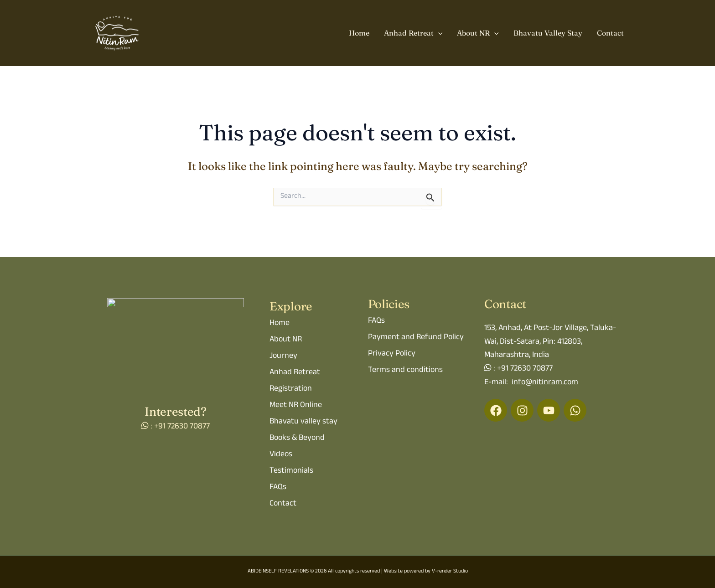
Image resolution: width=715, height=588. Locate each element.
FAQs (278, 488)
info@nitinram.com (545, 383)
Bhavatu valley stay (303, 422)
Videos (281, 455)
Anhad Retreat (413, 33)
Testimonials (291, 471)
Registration (291, 389)
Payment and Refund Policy (416, 338)
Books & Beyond (297, 438)
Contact (610, 33)
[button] (438, 33)
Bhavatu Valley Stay (548, 33)
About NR (478, 33)
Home (359, 33)
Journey (283, 356)
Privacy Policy (392, 354)
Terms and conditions (405, 371)
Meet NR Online (296, 406)
